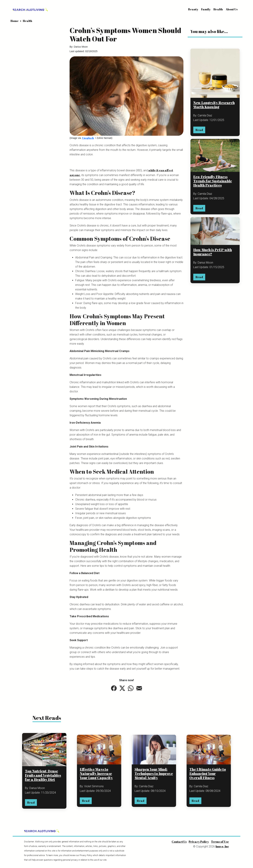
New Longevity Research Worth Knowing (214, 105)
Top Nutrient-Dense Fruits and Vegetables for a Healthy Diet (43, 775)
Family (206, 9)
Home (15, 21)
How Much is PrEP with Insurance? (213, 252)
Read (199, 130)
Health (218, 9)
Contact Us (179, 842)
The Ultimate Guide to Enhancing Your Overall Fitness (208, 774)
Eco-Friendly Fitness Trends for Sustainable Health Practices (213, 181)
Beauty (193, 9)
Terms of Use (220, 842)
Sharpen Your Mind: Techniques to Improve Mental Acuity (154, 774)
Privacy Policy (199, 842)
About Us (232, 9)
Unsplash (88, 138)
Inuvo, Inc (222, 847)
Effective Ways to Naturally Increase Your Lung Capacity (96, 774)
